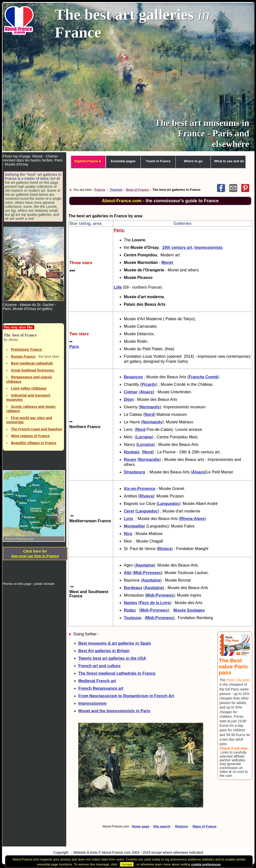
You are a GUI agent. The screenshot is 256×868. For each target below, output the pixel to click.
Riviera (146, 496)
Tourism (116, 190)
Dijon (129, 399)
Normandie (149, 460)
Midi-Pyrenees (147, 573)
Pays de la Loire (155, 603)
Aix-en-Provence (139, 489)
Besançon (133, 377)
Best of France (137, 190)
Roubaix (132, 452)
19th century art (177, 247)
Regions (181, 826)
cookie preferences (206, 864)
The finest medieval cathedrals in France (117, 673)
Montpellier (134, 526)
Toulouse (132, 618)
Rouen (130, 460)
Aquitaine (145, 565)
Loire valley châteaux (29, 388)
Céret (129, 511)
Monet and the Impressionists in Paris (114, 711)
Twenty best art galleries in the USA (112, 658)
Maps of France (204, 826)
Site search (162, 826)
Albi (127, 573)
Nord (149, 414)
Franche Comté (203, 377)
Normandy (150, 407)
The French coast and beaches (37, 429)
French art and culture (99, 666)
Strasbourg (134, 472)
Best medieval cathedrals (32, 363)
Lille (118, 287)
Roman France (23, 357)
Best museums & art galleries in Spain (115, 643)
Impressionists (208, 247)
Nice (128, 534)
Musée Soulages (189, 610)
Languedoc (168, 504)
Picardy (149, 384)
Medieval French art (97, 681)
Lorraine (144, 437)
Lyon (128, 519)
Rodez (130, 610)
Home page (140, 826)
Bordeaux (133, 588)
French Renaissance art (101, 688)
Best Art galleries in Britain (104, 651)
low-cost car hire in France (35, 556)
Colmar (131, 392)
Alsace (146, 392)
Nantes (130, 603)
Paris (74, 347)
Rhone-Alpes (193, 519)
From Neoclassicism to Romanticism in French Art (126, 696)
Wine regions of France (30, 436)
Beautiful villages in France (34, 443)
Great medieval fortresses (33, 370)
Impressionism (92, 703)
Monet (167, 263)
